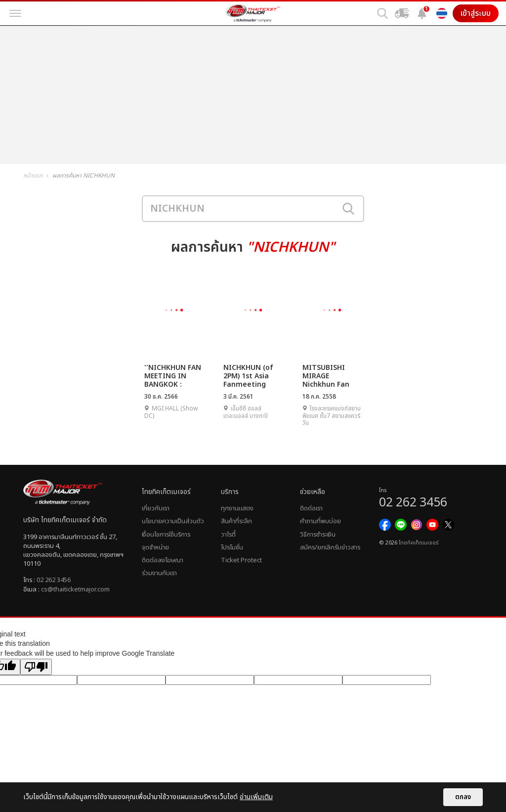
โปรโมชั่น (232, 547)
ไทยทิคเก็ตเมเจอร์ (419, 543)
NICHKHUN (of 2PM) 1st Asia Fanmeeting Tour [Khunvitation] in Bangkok (253, 376)
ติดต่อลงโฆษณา (163, 560)
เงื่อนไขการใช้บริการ (166, 535)
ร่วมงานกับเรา (159, 573)
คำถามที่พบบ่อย (320, 521)
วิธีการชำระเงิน (318, 535)
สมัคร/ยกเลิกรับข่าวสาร (330, 547)
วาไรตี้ (228, 535)
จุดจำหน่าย (155, 547)
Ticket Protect (241, 560)
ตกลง (463, 797)
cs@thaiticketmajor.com (75, 589)
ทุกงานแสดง (237, 508)
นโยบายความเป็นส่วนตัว (173, 521)
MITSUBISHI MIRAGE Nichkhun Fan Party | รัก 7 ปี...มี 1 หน (331, 376)
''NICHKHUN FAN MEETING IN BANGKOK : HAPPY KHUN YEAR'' (173, 376)
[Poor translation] (36, 667)
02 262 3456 (54, 580)
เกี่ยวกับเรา (156, 508)
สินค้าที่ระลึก (236, 521)
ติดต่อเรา (311, 508)
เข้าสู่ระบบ (476, 13)
